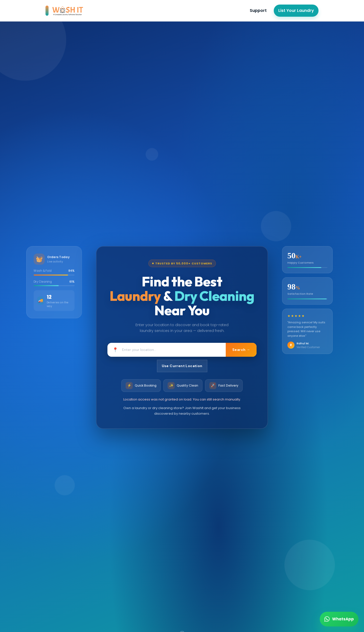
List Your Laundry (296, 10)
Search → (241, 350)
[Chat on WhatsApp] (339, 619)
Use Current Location (182, 366)
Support (258, 10)
